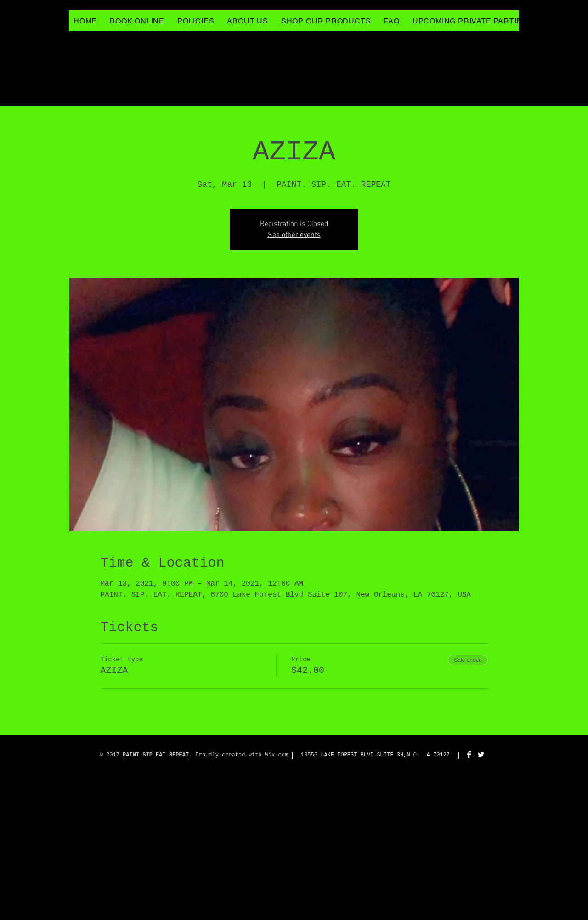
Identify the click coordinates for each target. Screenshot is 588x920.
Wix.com (277, 755)
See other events (294, 235)
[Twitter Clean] (481, 755)
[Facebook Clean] (469, 755)
